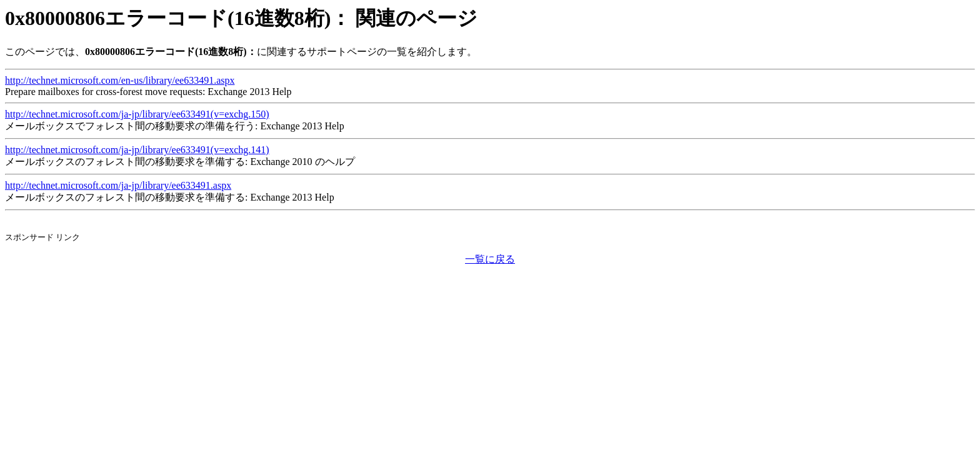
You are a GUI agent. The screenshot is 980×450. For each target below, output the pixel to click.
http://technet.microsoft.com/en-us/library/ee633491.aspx (120, 80)
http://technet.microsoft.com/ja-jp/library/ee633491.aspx (118, 185)
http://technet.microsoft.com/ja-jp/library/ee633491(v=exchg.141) (137, 150)
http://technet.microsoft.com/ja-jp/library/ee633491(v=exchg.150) (137, 114)
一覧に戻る (490, 259)
